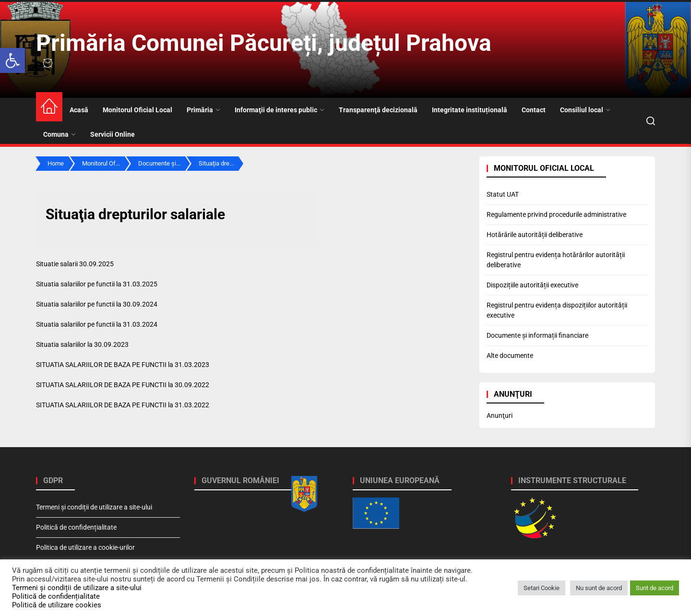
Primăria (203, 110)
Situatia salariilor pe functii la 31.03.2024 (97, 324)
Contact (534, 110)
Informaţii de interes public (280, 110)
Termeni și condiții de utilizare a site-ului (94, 507)
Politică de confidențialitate (76, 527)
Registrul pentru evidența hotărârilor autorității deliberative (556, 260)
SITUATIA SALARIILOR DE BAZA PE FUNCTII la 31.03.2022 (123, 405)
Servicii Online (113, 134)
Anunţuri (500, 415)
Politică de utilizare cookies (57, 605)
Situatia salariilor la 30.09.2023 (82, 344)
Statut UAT (503, 194)
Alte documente (510, 355)
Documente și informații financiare (537, 335)
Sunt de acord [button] (655, 588)
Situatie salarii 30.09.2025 (75, 264)
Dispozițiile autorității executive (532, 285)
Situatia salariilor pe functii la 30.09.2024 (97, 304)
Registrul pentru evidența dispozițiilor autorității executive (557, 310)
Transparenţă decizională (378, 110)
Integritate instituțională (470, 110)
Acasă (79, 110)
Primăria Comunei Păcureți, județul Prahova (264, 43)
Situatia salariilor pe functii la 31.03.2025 (97, 284)
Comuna (60, 134)
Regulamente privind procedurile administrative (556, 214)
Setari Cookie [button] (542, 588)
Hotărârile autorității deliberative (535, 235)
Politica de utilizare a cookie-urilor (85, 547)
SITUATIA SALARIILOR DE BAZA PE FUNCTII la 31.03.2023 (123, 365)
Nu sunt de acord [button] (599, 588)
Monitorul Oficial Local (137, 110)
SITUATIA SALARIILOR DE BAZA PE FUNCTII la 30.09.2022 (123, 385)
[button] (12, 60)
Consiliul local (585, 110)
